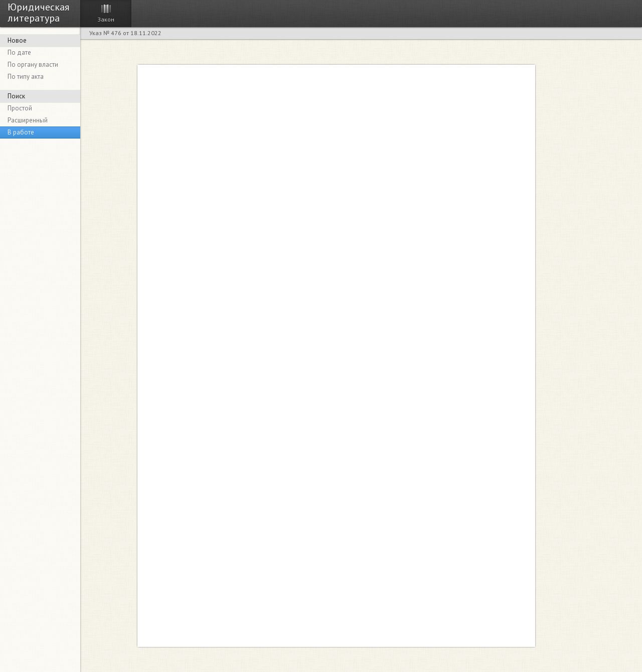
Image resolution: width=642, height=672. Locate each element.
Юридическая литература (38, 12)
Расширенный (28, 120)
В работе (21, 132)
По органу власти (33, 64)
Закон (106, 19)
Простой (20, 108)
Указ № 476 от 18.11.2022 (125, 33)
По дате (19, 52)
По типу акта (26, 77)
